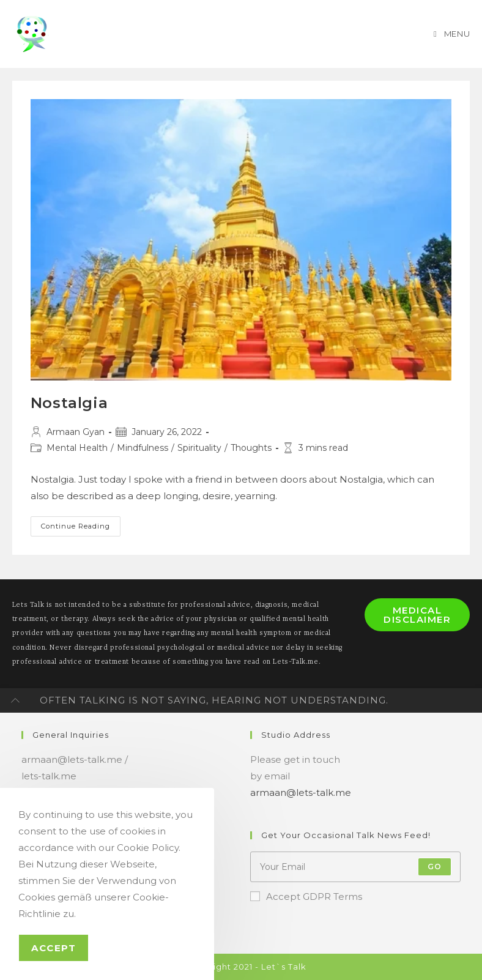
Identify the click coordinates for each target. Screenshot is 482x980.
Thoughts (251, 448)
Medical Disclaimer (417, 615)
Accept (54, 948)
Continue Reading (81, 527)
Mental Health (77, 448)
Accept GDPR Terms (306, 896)
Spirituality (199, 448)
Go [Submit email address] (435, 867)
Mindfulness (143, 448)
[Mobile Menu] (450, 34)
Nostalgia (69, 403)
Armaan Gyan (76, 432)
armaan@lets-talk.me (301, 793)
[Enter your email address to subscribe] (355, 867)
